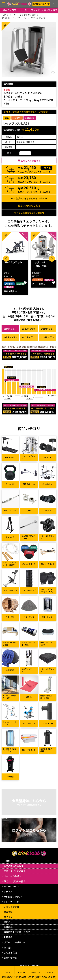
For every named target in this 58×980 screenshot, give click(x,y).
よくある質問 (10, 952)
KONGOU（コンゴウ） (27, 142)
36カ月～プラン (10, 337)
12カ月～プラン (29, 329)
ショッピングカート (14, 907)
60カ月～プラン (48, 337)
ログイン (8, 917)
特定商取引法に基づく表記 (17, 932)
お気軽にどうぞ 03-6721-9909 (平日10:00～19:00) (29, 977)
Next (52, 259)
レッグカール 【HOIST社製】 (40, 264)
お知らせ (8, 922)
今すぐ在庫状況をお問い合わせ (29, 213)
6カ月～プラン (10, 329)
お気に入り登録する (31, 161)
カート (8, 970)
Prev (6, 259)
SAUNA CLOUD (11, 886)
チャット (50, 970)
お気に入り (22, 970)
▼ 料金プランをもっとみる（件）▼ (29, 198)
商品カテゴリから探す (15, 871)
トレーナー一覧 (11, 902)
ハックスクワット (13, 262)
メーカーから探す (13, 876)
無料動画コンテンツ (14, 897)
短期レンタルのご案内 (29, 205)
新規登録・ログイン (41, 4)
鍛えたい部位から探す (15, 881)
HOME (7, 861)
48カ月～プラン (29, 337)
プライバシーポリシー (15, 942)
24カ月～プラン (48, 329)
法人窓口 (8, 947)
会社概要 (8, 927)
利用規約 (8, 937)
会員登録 (8, 912)
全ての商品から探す (14, 866)
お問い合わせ (10, 958)
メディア (8, 891)
